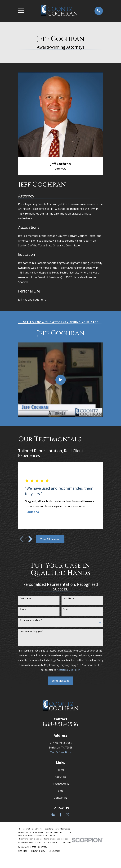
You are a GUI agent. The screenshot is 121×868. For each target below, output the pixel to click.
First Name (25, 598)
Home (61, 770)
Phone (23, 609)
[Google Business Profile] (53, 815)
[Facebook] (60, 815)
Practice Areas (60, 784)
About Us (61, 777)
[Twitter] (68, 815)
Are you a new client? (31, 620)
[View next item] (30, 539)
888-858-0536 (60, 724)
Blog (61, 791)
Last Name (69, 598)
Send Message (61, 681)
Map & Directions (61, 752)
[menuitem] (23, 851)
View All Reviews (50, 539)
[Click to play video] (60, 380)
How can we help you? (31, 631)
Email (66, 609)
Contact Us (61, 798)
